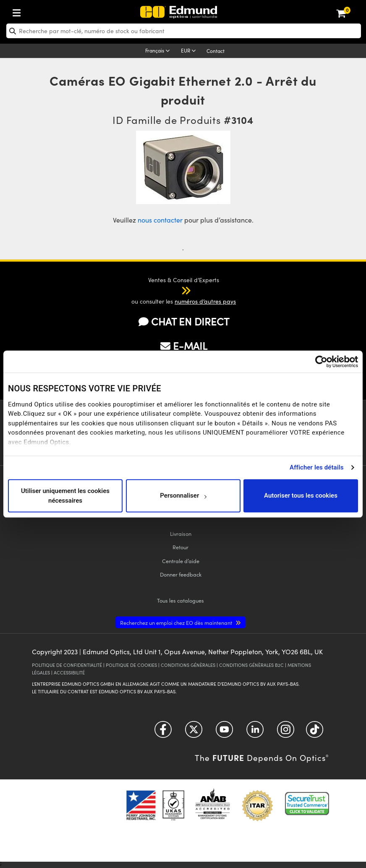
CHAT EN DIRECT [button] (184, 321)
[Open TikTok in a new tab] (315, 733)
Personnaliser (183, 496)
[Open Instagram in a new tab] (286, 733)
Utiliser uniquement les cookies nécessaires (65, 496)
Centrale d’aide (181, 561)
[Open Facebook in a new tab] (163, 733)
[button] (178, 290)
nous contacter (160, 220)
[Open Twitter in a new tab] (194, 733)
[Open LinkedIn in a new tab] (255, 733)
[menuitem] (44, 11)
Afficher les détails (316, 467)
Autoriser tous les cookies (301, 496)
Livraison (181, 534)
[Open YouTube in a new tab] (224, 733)
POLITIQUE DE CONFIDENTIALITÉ (67, 665)
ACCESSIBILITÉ (69, 673)
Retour (180, 547)
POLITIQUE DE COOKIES (131, 665)
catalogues (180, 600)
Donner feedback (181, 574)
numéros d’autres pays (205, 301)
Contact (216, 51)
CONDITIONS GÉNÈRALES (188, 665)
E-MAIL (184, 346)
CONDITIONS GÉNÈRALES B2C (251, 665)
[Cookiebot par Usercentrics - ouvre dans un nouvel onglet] (321, 362)
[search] (184, 31)
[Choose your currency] (190, 51)
